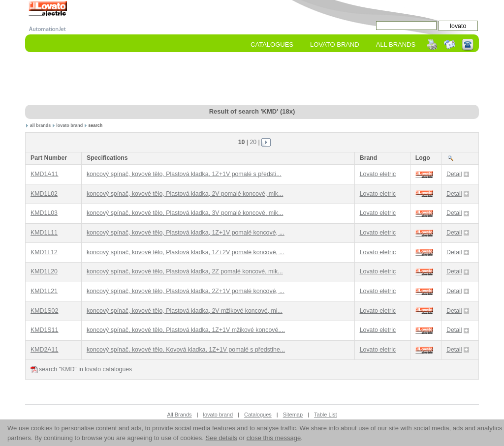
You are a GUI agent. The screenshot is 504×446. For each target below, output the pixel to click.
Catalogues (272, 45)
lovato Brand (335, 45)
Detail (458, 174)
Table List (325, 415)
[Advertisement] (252, 79)
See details (221, 438)
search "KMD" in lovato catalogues (81, 370)
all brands (41, 125)
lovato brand (69, 125)
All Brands (396, 45)
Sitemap (293, 415)
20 (253, 142)
